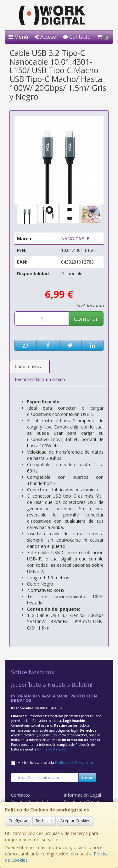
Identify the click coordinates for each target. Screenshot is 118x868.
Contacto (77, 37)
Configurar (18, 821)
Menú (18, 37)
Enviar (87, 777)
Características (30, 366)
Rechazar (44, 821)
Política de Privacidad (52, 749)
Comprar (86, 319)
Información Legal (82, 795)
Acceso (45, 37)
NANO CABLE (75, 239)
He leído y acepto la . (56, 763)
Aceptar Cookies (75, 821)
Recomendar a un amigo (40, 379)
